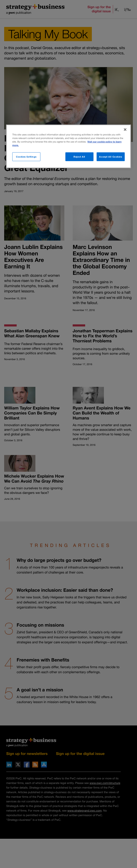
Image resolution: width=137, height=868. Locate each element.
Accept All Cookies (111, 157)
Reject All (79, 157)
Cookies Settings (26, 157)
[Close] (125, 130)
